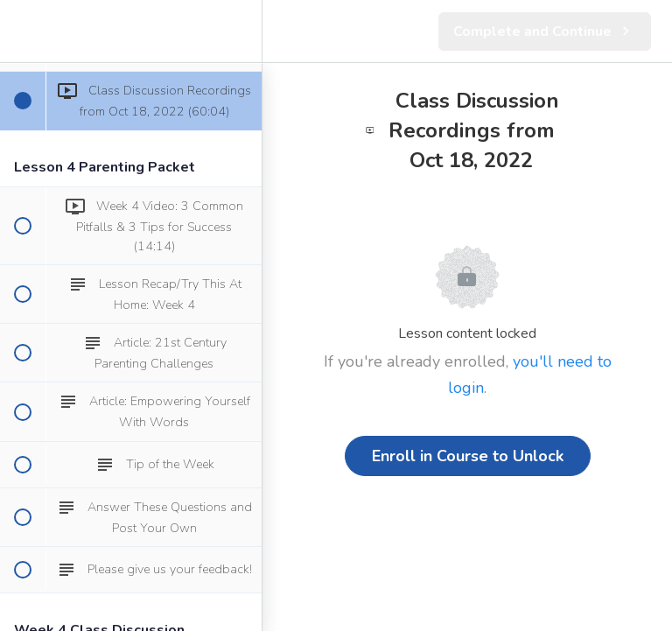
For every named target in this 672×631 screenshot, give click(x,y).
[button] (22, 31)
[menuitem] (240, 31)
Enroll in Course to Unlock (468, 456)
